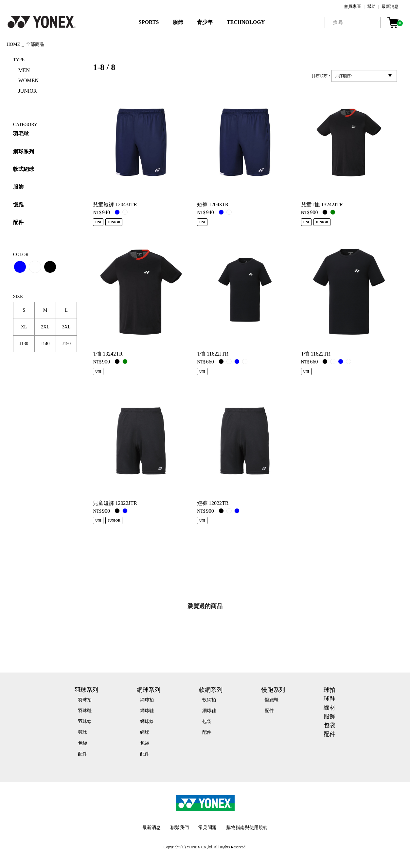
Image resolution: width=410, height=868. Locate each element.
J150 (66, 344)
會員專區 (352, 6)
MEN (24, 70)
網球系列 (24, 151)
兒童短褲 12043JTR (115, 204)
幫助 (371, 6)
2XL (45, 327)
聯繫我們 (180, 828)
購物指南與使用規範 (247, 828)
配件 (18, 222)
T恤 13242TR (108, 354)
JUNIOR (28, 91)
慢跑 (18, 204)
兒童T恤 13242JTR (322, 204)
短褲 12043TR (213, 204)
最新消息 (390, 6)
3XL (66, 327)
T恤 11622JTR (213, 354)
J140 (45, 344)
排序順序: (343, 76)
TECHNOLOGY (246, 22)
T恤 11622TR (316, 354)
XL (24, 327)
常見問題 (207, 828)
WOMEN (28, 80)
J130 (24, 344)
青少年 (205, 22)
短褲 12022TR (213, 503)
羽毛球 (21, 134)
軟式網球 (24, 169)
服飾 (178, 22)
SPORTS (149, 22)
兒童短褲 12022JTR (115, 503)
